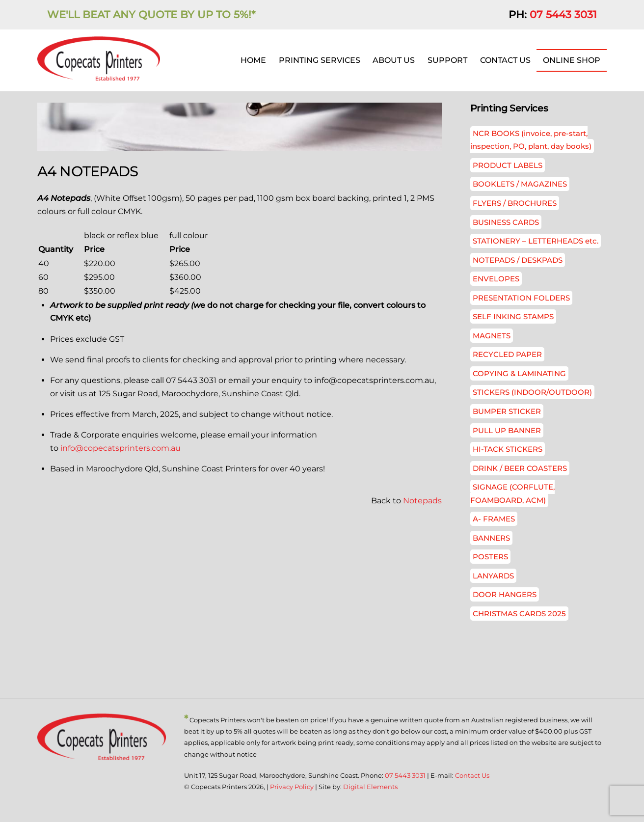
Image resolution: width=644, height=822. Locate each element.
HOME (253, 60)
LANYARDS (493, 576)
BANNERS (491, 538)
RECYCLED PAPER (507, 355)
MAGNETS (492, 336)
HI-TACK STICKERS (508, 450)
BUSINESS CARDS (506, 223)
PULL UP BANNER (507, 431)
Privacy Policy (292, 788)
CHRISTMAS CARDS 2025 (519, 614)
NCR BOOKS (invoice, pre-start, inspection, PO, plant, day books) (531, 140)
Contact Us (472, 776)
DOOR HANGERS (505, 595)
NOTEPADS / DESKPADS (518, 260)
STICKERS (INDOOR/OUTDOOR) (532, 393)
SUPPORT (447, 60)
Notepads (422, 502)
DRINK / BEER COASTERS (520, 469)
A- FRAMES (494, 519)
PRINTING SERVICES (320, 60)
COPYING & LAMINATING (519, 374)
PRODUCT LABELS (508, 166)
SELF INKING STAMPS (513, 317)
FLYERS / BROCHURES (515, 204)
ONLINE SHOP (572, 60)
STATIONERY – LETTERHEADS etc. (536, 241)
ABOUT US (394, 60)
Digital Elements (370, 788)
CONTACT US (505, 60)
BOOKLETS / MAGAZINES (520, 185)
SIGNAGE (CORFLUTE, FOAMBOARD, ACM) (512, 494)
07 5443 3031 (563, 14)
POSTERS (490, 557)
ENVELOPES (496, 279)
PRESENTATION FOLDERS (521, 298)
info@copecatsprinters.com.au (121, 449)
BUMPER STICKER (507, 412)
